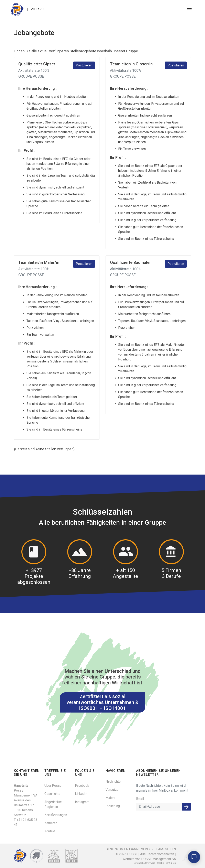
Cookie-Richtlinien (166, 863)
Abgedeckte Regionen (53, 804)
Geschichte (52, 794)
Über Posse (53, 786)
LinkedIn (81, 794)
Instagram (82, 802)
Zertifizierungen (56, 815)
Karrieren (51, 823)
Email (140, 799)
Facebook (82, 786)
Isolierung (113, 806)
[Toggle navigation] (189, 9)
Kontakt (50, 831)
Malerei (111, 798)
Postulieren (84, 65)
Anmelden (187, 807)
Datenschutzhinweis (144, 863)
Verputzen (113, 790)
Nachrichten (114, 782)
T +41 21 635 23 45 (26, 822)
